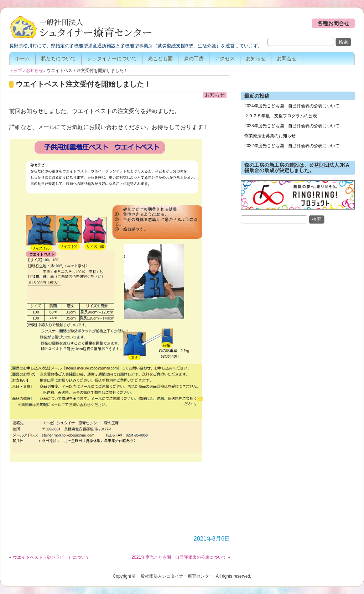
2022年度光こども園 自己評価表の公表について (292, 146)
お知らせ (256, 58)
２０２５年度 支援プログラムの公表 (281, 116)
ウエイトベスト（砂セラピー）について (51, 557)
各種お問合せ (333, 23)
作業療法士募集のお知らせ (270, 136)
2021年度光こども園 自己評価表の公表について (179, 557)
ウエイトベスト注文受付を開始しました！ (83, 84)
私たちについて (58, 58)
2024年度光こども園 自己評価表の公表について (292, 106)
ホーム (22, 58)
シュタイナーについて (112, 58)
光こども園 (160, 58)
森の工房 (194, 58)
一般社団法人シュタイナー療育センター (80, 28)
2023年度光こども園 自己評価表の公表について (292, 126)
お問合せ (287, 58)
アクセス (225, 58)
